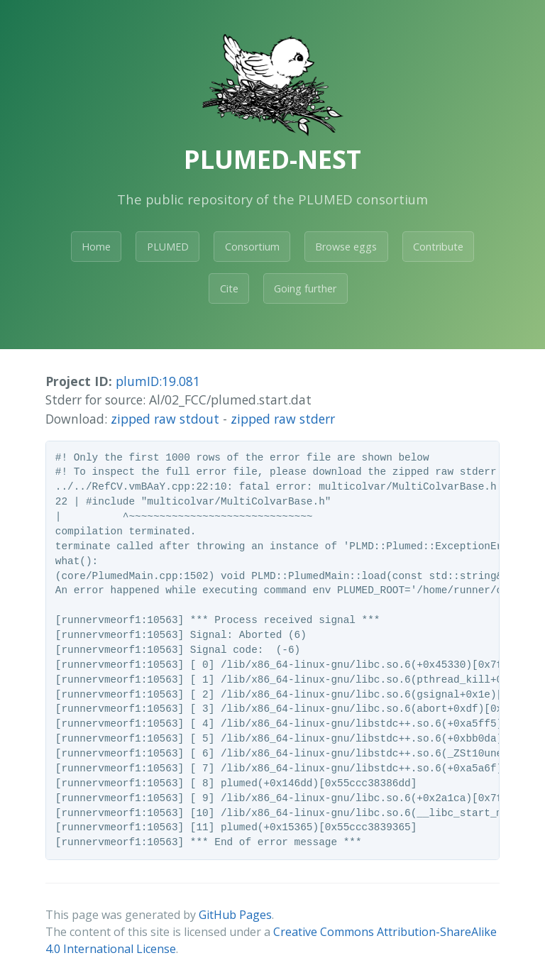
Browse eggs (346, 247)
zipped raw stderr (283, 419)
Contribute (438, 247)
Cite (229, 288)
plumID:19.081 (158, 381)
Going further (305, 288)
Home (96, 247)
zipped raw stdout (165, 419)
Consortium (252, 247)
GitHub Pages (235, 915)
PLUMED (168, 247)
